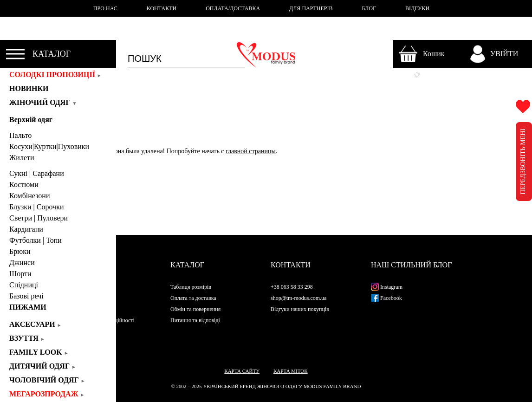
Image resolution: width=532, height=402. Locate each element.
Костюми (24, 185)
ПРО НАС (105, 8)
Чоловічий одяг (47, 380)
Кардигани (26, 229)
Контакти (291, 265)
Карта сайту (242, 371)
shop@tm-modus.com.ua (298, 298)
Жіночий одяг (43, 102)
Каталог (187, 265)
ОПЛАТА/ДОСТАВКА (233, 8)
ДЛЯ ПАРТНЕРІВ (311, 8)
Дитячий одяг (43, 366)
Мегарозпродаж (47, 394)
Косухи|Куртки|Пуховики (49, 146)
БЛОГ (369, 8)
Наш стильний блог (411, 265)
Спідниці (24, 285)
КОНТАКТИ (162, 8)
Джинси (22, 263)
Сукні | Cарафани (37, 173)
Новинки (32, 88)
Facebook (386, 298)
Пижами (28, 307)
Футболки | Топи (36, 240)
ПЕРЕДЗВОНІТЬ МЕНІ (523, 162)
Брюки (20, 251)
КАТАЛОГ (52, 54)
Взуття (27, 338)
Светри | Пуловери (39, 218)
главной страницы (251, 151)
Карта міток (291, 371)
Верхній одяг (31, 120)
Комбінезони (30, 196)
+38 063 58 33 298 (292, 287)
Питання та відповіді (195, 320)
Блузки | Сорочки (36, 207)
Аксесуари (36, 324)
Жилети (22, 158)
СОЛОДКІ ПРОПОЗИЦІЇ (55, 75)
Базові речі (26, 296)
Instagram (387, 287)
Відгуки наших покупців (300, 309)
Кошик (434, 54)
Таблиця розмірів (191, 287)
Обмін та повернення (195, 309)
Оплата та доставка (193, 298)
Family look (39, 352)
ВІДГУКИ (417, 8)
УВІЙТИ (504, 54)
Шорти (20, 274)
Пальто (20, 135)
